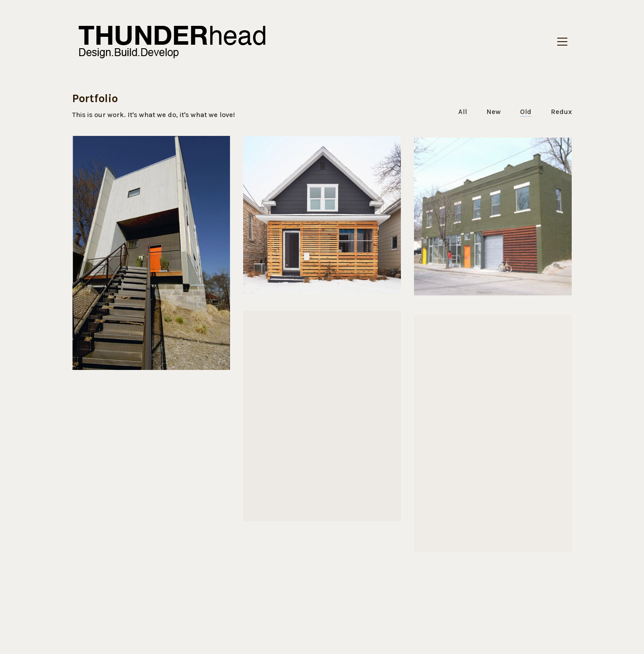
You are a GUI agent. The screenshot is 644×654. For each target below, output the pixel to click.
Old (526, 112)
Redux (561, 112)
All (463, 112)
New (494, 112)
